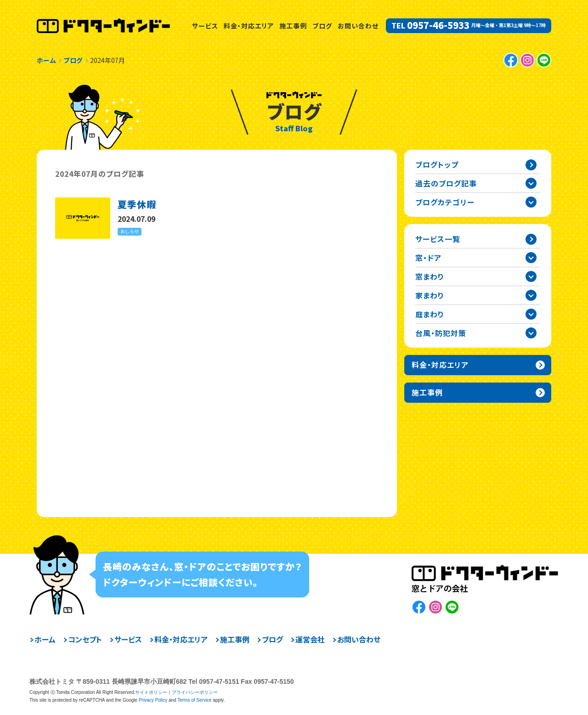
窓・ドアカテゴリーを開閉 (531, 258)
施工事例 (293, 26)
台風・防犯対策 (441, 333)
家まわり (430, 295)
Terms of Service (194, 700)
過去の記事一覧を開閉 (531, 183)
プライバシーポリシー (195, 692)
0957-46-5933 (438, 25)
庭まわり (430, 314)
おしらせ (130, 231)
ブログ (322, 26)
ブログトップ (437, 164)
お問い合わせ (358, 26)
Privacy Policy (153, 700)
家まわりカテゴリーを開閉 (531, 295)
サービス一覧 (438, 239)
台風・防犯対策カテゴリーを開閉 (531, 333)
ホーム (45, 639)
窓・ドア (428, 258)
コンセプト (85, 639)
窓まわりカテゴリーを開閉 (531, 276)
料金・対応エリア (249, 26)
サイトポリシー (151, 692)
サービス (205, 26)
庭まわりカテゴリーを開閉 (531, 314)
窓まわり (430, 276)
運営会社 (310, 639)
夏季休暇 (137, 204)
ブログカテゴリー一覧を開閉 (531, 202)
